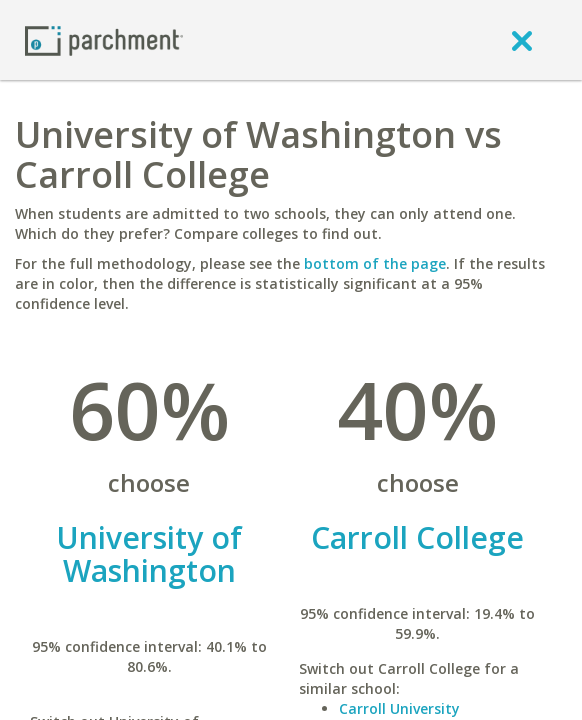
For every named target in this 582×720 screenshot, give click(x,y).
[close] (522, 40)
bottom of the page (375, 263)
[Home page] (104, 39)
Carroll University (399, 708)
